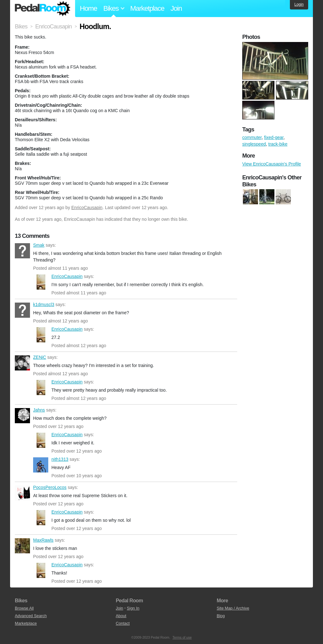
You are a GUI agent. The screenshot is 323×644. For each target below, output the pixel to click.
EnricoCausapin (87, 208)
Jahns (22, 416)
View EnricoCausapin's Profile (272, 164)
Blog (221, 616)
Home (88, 8)
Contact (123, 623)
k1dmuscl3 (22, 310)
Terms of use (182, 637)
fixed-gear (274, 137)
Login (299, 4)
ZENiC (22, 363)
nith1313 (41, 465)
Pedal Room (43, 9)
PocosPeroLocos (22, 493)
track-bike (278, 144)
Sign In (133, 608)
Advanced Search (31, 616)
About (121, 616)
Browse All (24, 608)
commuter (252, 137)
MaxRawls (22, 546)
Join (176, 8)
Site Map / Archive (233, 608)
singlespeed (254, 144)
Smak (22, 251)
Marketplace (147, 8)
